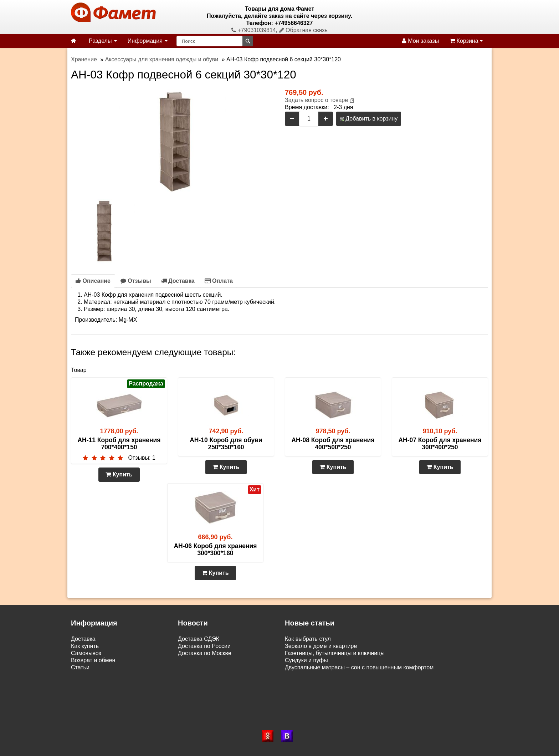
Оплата (219, 281)
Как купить (85, 646)
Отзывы (136, 281)
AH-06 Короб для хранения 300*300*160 (215, 550)
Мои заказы (420, 41)
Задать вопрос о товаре (316, 100)
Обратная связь (303, 30)
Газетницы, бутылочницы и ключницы (335, 653)
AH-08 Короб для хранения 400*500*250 (333, 444)
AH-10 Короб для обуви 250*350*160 (226, 444)
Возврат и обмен (93, 660)
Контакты (83, 675)
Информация (148, 41)
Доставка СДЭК (199, 639)
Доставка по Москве (205, 653)
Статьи (80, 667)
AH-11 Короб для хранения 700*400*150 (119, 444)
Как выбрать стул (308, 639)
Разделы (103, 41)
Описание (93, 281)
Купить (119, 474)
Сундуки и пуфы (306, 660)
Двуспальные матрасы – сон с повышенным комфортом (359, 667)
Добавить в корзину (369, 119)
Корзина (466, 41)
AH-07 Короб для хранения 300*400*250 (440, 444)
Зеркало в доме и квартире (321, 646)
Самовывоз (86, 653)
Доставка (178, 281)
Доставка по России (204, 646)
